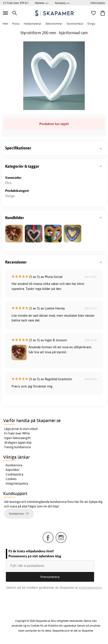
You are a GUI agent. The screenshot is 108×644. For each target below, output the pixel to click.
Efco (8, 183)
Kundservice (14, 465)
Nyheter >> (42, 3)
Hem (5, 24)
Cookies (11, 479)
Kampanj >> (62, 3)
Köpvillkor (12, 470)
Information (98, 3)
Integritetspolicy (17, 483)
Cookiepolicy (15, 474)
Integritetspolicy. (91, 587)
